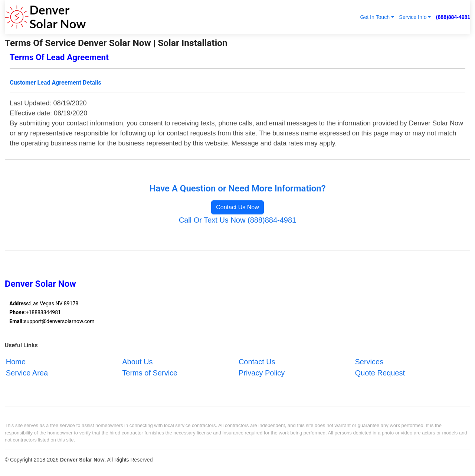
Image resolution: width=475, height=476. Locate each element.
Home (16, 362)
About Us (137, 362)
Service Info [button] (413, 17)
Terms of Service (150, 373)
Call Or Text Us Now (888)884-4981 (237, 220)
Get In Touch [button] (375, 17)
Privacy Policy (262, 373)
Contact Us (257, 362)
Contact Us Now (237, 207)
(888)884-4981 (453, 17)
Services (369, 362)
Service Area (27, 373)
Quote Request (380, 373)
